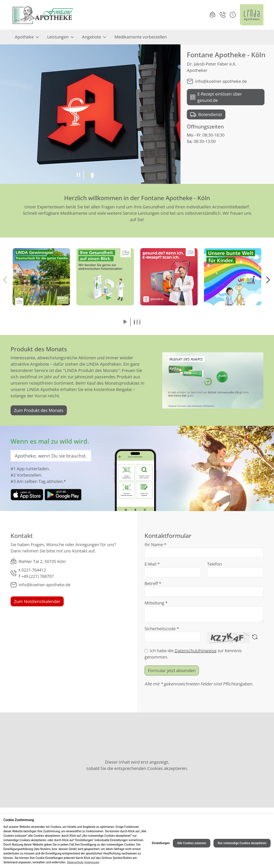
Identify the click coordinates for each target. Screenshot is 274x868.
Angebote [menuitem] (94, 37)
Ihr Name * (155, 545)
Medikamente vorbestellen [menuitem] (141, 37)
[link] (27, 494)
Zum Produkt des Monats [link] (39, 410)
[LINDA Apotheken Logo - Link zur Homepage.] (252, 15)
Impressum (92, 862)
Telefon (214, 564)
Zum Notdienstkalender (37, 601)
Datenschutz (75, 862)
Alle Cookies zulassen (192, 843)
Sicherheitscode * (162, 629)
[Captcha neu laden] (255, 638)
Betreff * (153, 583)
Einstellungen (161, 843)
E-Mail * (152, 564)
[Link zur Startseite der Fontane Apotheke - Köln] (42, 15)
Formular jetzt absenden (172, 670)
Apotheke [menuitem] (27, 37)
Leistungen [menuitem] (60, 37)
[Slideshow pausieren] (78, 175)
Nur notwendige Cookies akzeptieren (242, 843)
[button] (233, 15)
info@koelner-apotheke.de (217, 81)
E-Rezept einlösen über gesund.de (216, 97)
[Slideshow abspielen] (125, 322)
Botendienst (206, 115)
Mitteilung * (156, 603)
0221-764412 (34, 570)
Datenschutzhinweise (196, 651)
